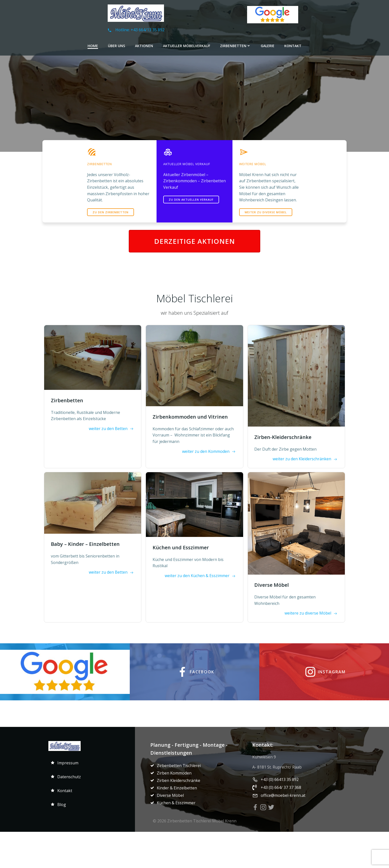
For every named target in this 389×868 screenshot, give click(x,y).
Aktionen (144, 45)
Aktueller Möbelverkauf (187, 45)
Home (93, 45)
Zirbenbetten (235, 45)
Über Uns (116, 45)
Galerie (268, 45)
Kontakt (293, 45)
